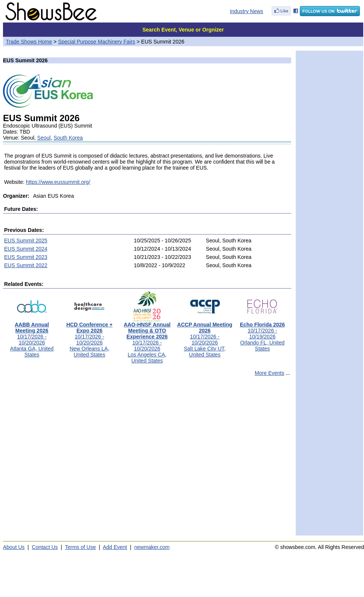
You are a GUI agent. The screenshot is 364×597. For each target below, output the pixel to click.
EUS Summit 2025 (26, 241)
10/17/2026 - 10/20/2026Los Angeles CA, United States (147, 340)
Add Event (115, 547)
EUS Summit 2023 (26, 257)
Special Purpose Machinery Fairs (97, 42)
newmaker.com (152, 547)
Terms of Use (80, 547)
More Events (270, 373)
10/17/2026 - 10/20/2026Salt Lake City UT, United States (205, 337)
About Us (14, 547)
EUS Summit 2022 (26, 265)
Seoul (44, 138)
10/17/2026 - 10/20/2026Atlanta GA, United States (32, 337)
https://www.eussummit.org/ (58, 182)
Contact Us (45, 547)
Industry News (247, 11)
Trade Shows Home (29, 42)
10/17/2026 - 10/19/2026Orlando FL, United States (262, 334)
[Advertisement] (70, 459)
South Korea (68, 138)
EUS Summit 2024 (26, 249)
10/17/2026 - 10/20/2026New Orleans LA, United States (89, 337)
